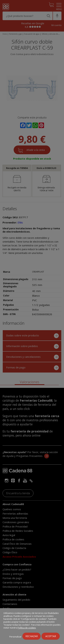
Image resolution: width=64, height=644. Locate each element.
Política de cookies (27, 628)
